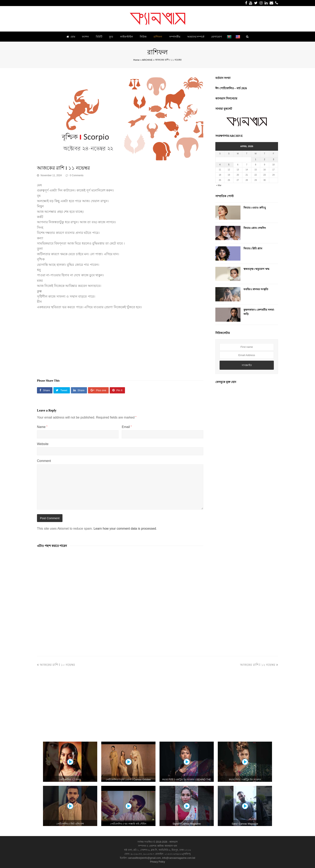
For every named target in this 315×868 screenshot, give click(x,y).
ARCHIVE (147, 60)
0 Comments (77, 175)
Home (137, 60)
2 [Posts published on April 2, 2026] (265, 159)
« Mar (219, 185)
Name (42, 427)
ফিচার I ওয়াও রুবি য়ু (255, 208)
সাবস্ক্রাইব (247, 365)
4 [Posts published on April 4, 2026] (220, 165)
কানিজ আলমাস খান (167, 846)
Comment (44, 461)
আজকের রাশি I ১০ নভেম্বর (56, 665)
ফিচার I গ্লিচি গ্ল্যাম (253, 248)
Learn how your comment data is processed (125, 529)
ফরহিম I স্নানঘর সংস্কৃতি (256, 289)
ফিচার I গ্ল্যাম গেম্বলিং (255, 228)
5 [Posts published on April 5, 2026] (229, 165)
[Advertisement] (120, 342)
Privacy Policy (158, 862)
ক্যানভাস (173, 842)
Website (43, 444)
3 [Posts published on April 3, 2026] (273, 159)
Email (127, 427)
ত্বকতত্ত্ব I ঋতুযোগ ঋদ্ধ (256, 269)
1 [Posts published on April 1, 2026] (256, 159)
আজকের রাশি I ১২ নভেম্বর (259, 665)
